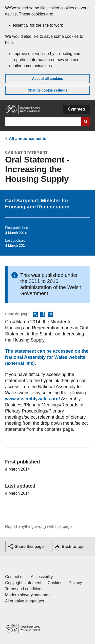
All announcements (28, 139)
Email (50, 314)
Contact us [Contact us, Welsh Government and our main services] (15, 577)
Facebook (43, 314)
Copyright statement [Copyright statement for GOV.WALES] (23, 583)
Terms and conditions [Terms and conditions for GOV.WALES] (24, 589)
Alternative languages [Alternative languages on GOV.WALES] (25, 601)
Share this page (29, 547)
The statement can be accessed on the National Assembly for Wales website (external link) (47, 357)
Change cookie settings (48, 90)
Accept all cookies (47, 79)
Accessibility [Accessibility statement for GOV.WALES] (42, 577)
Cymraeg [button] (76, 109)
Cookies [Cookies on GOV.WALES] (55, 583)
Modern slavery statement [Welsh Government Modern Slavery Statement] (28, 595)
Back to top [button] (73, 547)
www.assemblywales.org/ (32, 399)
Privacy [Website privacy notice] (75, 583)
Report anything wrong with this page (38, 526)
